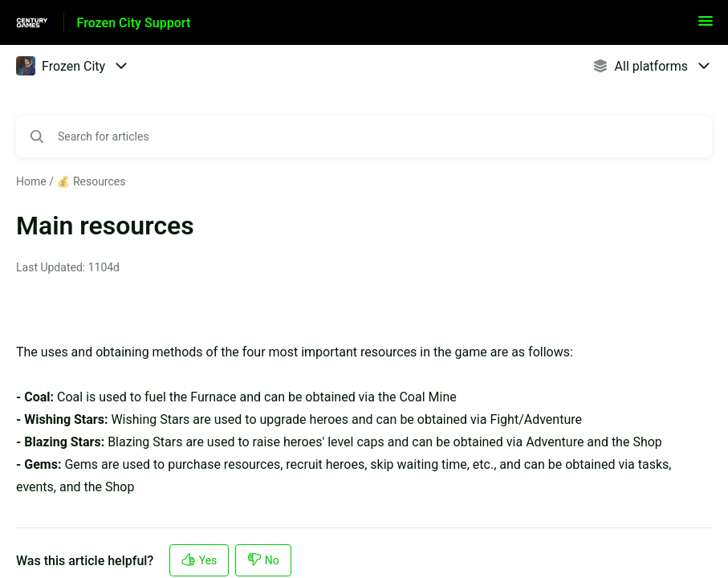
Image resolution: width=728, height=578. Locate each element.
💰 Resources (91, 181)
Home (31, 181)
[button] (706, 26)
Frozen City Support (134, 23)
